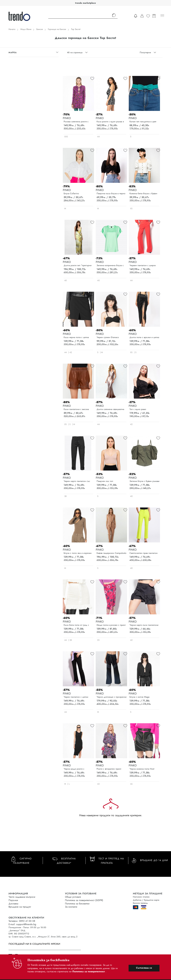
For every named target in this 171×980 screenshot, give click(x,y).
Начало (12, 29)
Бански (40, 29)
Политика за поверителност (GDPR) (84, 900)
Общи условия (73, 897)
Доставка (13, 904)
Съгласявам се (144, 968)
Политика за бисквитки (77, 904)
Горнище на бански (57, 29)
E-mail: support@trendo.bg (22, 924)
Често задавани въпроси (22, 897)
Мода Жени (26, 29)
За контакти (71, 907)
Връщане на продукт (20, 907)
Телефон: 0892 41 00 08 (22, 921)
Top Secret (76, 29)
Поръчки (13, 900)
